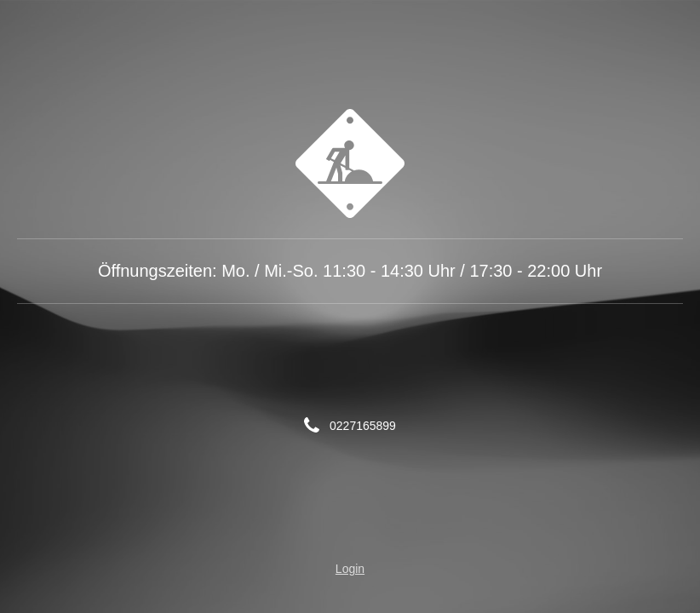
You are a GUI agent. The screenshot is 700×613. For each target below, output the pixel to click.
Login (350, 569)
